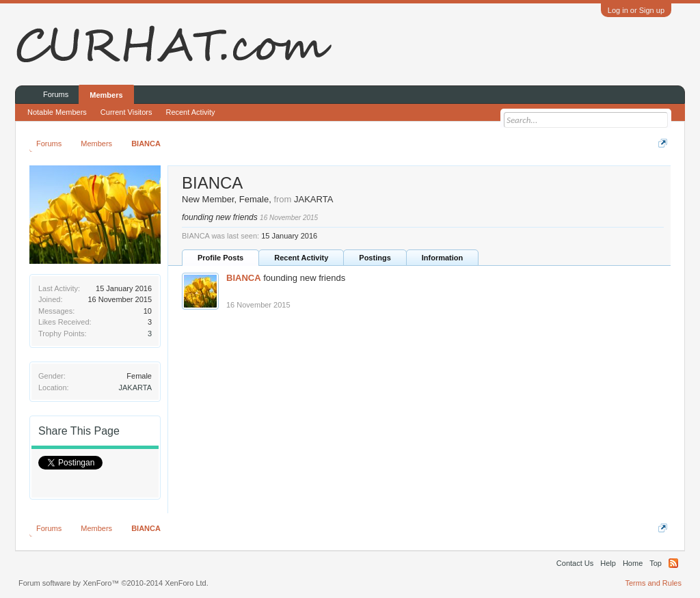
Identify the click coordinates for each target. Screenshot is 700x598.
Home (633, 563)
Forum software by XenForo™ (113, 583)
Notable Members (57, 112)
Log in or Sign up (636, 10)
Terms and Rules (653, 583)
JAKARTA (136, 388)
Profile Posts (220, 258)
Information (443, 258)
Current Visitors (126, 112)
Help (608, 563)
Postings (375, 258)
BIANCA (244, 278)
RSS (673, 563)
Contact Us (575, 563)
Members (106, 95)
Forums (56, 94)
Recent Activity (301, 258)
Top (656, 563)
